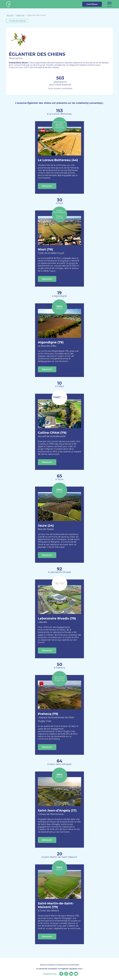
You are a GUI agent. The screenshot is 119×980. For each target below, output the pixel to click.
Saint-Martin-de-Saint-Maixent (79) (59, 907)
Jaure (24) (46, 527)
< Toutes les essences (17, 21)
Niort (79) (51, 251)
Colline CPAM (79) (52, 434)
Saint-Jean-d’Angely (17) (57, 812)
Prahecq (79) (59, 717)
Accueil (10, 15)
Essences (20, 15)
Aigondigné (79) (51, 344)
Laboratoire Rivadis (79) (57, 620)
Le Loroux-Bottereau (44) (58, 160)
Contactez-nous (50, 974)
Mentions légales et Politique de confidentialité (59, 965)
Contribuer (92, 4)
